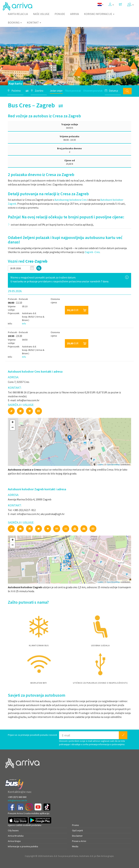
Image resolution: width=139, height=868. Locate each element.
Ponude (60, 14)
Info (24, 324)
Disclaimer (77, 836)
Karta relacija (18, 14)
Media (75, 846)
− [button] (13, 428)
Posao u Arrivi (79, 841)
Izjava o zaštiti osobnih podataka (25, 825)
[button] (111, 5)
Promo (75, 825)
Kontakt (34, 22)
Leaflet (100, 465)
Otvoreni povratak (93, 91)
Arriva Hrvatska (16, 836)
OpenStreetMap (113, 465)
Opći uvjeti (77, 830)
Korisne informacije (99, 14)
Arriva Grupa (14, 841)
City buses (13, 830)
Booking (15, 22)
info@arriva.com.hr (18, 800)
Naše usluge (41, 14)
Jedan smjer (56, 91)
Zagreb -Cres (92, 252)
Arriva (75, 14)
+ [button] (13, 423)
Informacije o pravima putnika (23, 846)
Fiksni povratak (73, 91)
